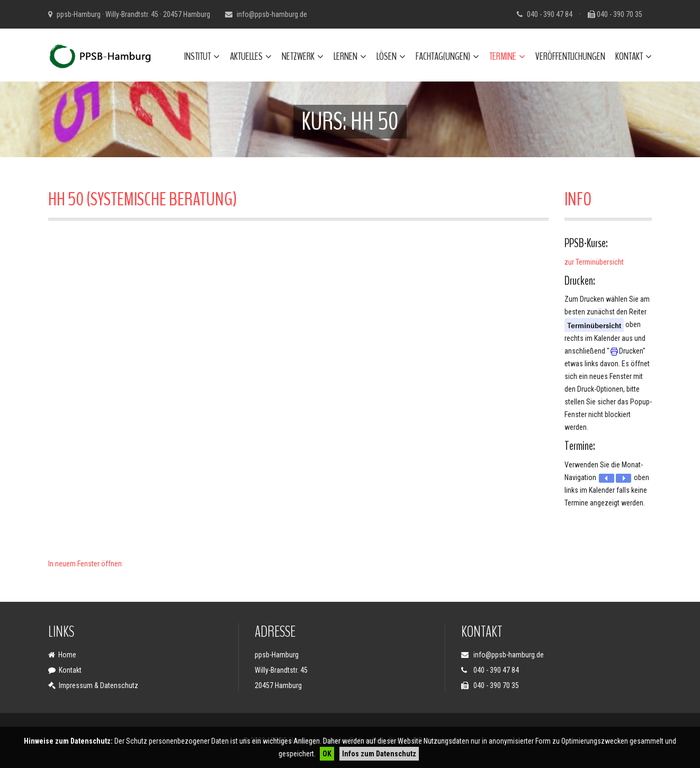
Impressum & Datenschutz (98, 685)
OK (327, 754)
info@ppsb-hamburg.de (272, 14)
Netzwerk (303, 56)
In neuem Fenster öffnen (85, 564)
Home (67, 655)
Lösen (391, 56)
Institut (202, 56)
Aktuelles (251, 56)
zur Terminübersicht (594, 262)
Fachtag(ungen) (447, 56)
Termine (507, 56)
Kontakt (634, 56)
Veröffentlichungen (570, 56)
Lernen (350, 56)
